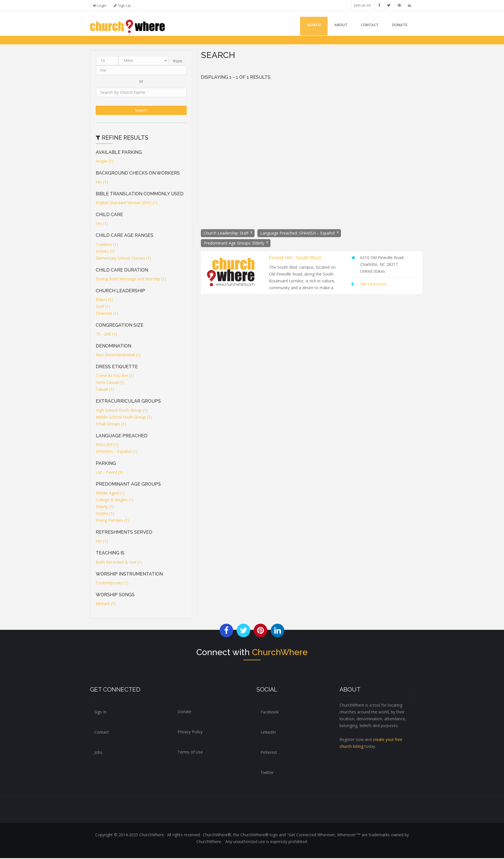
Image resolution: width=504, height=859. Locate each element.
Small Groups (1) (111, 424)
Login (102, 6)
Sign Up (124, 6)
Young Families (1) (113, 521)
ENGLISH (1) (107, 445)
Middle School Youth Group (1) (124, 418)
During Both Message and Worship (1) (131, 279)
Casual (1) (105, 390)
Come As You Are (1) (115, 376)
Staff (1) (103, 307)
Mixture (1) (106, 604)
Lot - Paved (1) (109, 473)
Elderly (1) (105, 507)
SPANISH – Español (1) (117, 452)
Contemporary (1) (112, 583)
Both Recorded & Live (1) (119, 563)
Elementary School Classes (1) (123, 259)
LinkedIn (268, 733)
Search (311, 25)
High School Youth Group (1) (122, 411)
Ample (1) (105, 162)
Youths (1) (105, 514)
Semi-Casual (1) (110, 383)
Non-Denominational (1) (118, 356)
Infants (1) (105, 252)
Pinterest (269, 753)
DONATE (399, 25)
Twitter (267, 773)
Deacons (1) (107, 314)
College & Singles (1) (115, 501)
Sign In (100, 713)
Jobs (98, 753)
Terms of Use (190, 753)
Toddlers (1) (107, 245)
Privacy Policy (190, 732)
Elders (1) (104, 300)
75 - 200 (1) (106, 335)
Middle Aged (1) (110, 494)
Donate (185, 712)
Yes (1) (102, 182)
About (339, 25)
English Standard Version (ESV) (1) (127, 203)
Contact (368, 25)
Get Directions (373, 284)
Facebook (270, 713)
